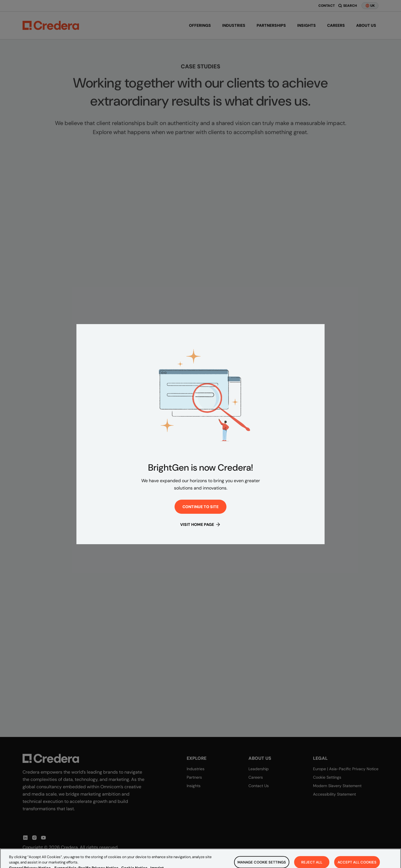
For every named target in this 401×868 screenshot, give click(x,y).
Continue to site (200, 507)
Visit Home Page (200, 524)
